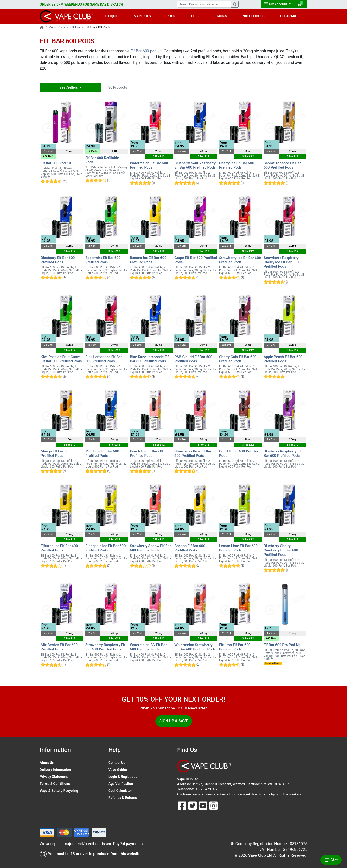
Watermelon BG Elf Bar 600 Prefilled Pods (148, 647)
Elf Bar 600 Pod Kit (56, 163)
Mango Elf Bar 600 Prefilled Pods (56, 453)
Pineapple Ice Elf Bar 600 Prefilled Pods (106, 548)
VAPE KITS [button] (143, 16)
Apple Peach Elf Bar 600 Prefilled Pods (283, 359)
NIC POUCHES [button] (254, 16)
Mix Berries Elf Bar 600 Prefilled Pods (59, 647)
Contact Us (117, 763)
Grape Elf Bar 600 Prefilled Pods (196, 260)
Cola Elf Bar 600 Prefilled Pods (239, 453)
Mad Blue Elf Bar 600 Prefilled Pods (102, 453)
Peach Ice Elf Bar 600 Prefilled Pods (147, 453)
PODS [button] (171, 16)
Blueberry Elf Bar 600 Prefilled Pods (58, 260)
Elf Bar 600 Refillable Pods (102, 160)
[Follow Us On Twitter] (193, 805)
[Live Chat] (331, 860)
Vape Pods (57, 27)
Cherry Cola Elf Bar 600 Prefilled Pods (238, 359)
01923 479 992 (206, 789)
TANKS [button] (222, 16)
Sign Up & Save (174, 721)
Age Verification (121, 784)
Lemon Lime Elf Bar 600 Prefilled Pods (238, 548)
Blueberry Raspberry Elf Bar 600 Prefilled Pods (283, 453)
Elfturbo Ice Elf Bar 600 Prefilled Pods (59, 548)
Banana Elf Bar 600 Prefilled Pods (190, 548)
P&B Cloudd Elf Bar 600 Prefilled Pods (193, 359)
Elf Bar (75, 27)
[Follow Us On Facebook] (182, 805)
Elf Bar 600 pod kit (146, 51)
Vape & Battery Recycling (59, 791)
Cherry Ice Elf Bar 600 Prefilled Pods (237, 165)
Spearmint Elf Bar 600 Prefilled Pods (103, 260)
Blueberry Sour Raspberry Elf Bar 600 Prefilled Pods (195, 165)
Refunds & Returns (123, 798)
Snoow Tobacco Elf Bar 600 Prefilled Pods (282, 165)
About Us (47, 763)
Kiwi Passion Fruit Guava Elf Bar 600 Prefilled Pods (61, 359)
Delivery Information (55, 770)
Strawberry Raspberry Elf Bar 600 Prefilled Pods (105, 647)
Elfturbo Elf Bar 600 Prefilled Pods (235, 647)
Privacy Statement (54, 777)
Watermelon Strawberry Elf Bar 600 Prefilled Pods (195, 647)
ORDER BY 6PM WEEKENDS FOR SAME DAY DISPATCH (81, 4)
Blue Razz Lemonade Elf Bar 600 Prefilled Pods (149, 359)
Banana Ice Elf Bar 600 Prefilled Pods (148, 260)
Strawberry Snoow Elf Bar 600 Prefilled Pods (150, 548)
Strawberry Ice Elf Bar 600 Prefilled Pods (240, 260)
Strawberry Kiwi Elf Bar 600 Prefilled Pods (193, 453)
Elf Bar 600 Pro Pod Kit (282, 645)
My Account (276, 4)
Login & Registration (124, 777)
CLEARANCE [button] (290, 16)
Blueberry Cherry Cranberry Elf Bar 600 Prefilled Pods (281, 550)
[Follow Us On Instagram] (214, 805)
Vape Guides (118, 770)
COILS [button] (196, 16)
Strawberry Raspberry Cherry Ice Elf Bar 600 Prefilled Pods (281, 262)
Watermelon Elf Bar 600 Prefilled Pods (149, 165)
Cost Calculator (120, 791)
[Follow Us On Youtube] (203, 805)
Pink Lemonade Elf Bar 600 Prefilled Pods (104, 359)
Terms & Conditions (55, 784)
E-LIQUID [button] (112, 16)
